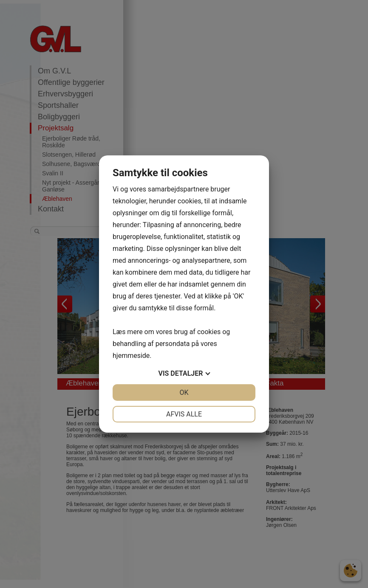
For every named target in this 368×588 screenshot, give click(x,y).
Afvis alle (184, 414)
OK (184, 392)
